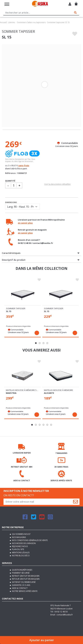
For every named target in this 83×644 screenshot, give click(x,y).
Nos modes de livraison (24, 543)
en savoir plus (25, 223)
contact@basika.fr (65, 615)
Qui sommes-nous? (21, 534)
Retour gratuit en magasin (25, 579)
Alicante (49, 393)
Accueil (3, 22)
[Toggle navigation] (7, 4)
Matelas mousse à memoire (58, 390)
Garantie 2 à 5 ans (21, 585)
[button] (36, 343)
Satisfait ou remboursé (23, 582)
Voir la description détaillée (57, 184)
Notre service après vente (24, 591)
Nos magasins (19, 537)
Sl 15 (9, 311)
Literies (12, 22)
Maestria (11, 393)
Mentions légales (20, 553)
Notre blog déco (21, 556)
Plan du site (18, 549)
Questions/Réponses (22, 570)
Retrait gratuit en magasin (25, 576)
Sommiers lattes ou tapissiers (31, 22)
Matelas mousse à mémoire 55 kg (23, 390)
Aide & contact (20, 588)
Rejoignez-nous (20, 546)
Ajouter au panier (42, 640)
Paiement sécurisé (20, 573)
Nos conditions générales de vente (30, 540)
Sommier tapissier (16, 308)
